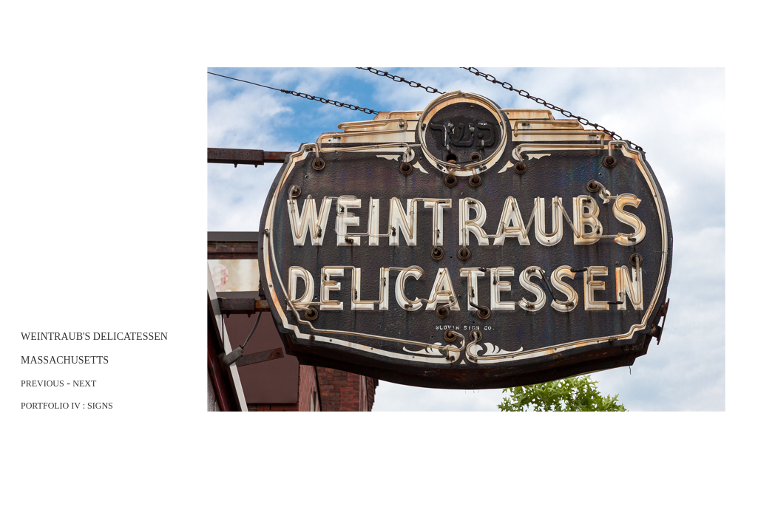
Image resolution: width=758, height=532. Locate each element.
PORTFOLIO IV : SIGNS (67, 406)
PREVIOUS (43, 383)
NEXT (84, 383)
